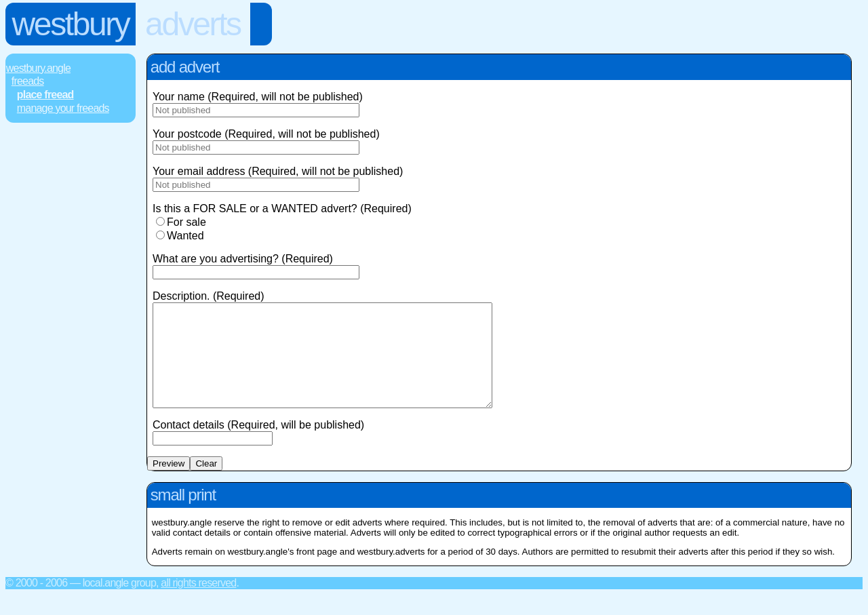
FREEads (28, 81)
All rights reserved (198, 603)
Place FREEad (45, 95)
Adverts (193, 24)
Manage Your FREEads (63, 108)
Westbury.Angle (38, 68)
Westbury (71, 24)
